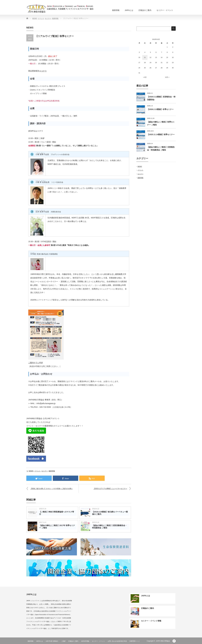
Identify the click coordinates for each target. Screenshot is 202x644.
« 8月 (145, 77)
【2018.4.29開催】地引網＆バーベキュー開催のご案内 (110, 513)
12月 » (167, 77)
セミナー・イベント (165, 10)
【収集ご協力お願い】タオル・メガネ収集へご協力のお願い (51, 489)
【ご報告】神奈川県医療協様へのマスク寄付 (57, 513)
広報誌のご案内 (145, 10)
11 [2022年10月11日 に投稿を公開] (145, 57)
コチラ (44, 71)
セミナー (48, 18)
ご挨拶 (63, 641)
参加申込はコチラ (36, 131)
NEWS (35, 18)
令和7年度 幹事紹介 (52, 641)
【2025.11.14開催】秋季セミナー (161, 134)
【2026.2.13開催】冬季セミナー (160, 109)
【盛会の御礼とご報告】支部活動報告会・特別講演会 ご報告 (110, 527)
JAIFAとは (129, 10)
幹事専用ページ (135, 641)
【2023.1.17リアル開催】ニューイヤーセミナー (110, 489)
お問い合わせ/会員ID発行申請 (117, 641)
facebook (174, 641)
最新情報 (116, 10)
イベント (41, 18)
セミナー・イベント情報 (151, 621)
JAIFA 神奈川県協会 (163, 641)
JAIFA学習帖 (85, 641)
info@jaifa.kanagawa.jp (46, 403)
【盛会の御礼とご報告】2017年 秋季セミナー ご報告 (57, 527)
